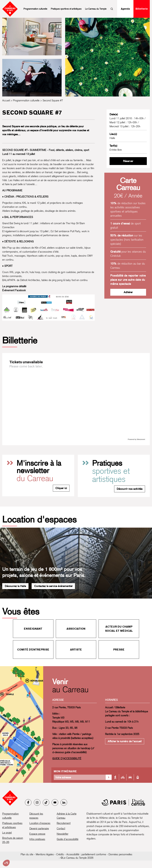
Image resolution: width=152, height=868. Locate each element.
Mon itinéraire (65, 771)
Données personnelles (120, 854)
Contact (61, 828)
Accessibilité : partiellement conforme (86, 854)
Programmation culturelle (35, 9)
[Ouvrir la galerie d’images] (32, 37)
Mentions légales (45, 854)
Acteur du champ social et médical (119, 629)
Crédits (60, 854)
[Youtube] (55, 802)
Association (76, 629)
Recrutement (64, 823)
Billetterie (142, 9)
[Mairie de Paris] (123, 802)
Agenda (125, 9)
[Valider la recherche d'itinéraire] (109, 777)
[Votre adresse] (80, 777)
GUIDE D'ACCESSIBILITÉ (67, 758)
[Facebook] (28, 802)
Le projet (7, 833)
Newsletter (62, 834)
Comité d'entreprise (33, 650)
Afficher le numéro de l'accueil (125, 741)
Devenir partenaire (39, 828)
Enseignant (33, 629)
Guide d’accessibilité (68, 839)
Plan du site (27, 854)
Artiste (76, 650)
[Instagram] (37, 802)
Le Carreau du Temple (96, 9)
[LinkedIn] (64, 802)
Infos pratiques (37, 839)
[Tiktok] (46, 802)
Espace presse (37, 834)
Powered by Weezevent (136, 439)
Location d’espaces (40, 823)
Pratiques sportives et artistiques (66, 9)
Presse (119, 650)
